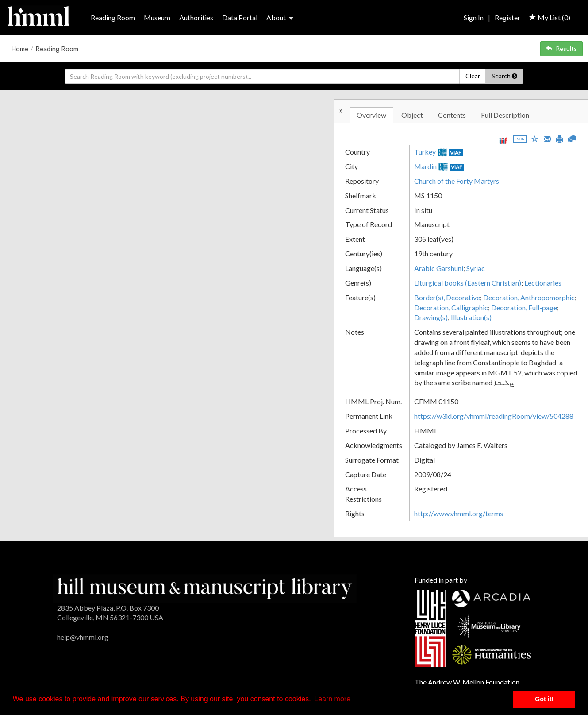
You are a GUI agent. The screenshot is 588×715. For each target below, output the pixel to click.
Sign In (474, 17)
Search (504, 76)
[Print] (560, 138)
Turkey (425, 152)
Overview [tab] (371, 115)
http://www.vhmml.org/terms (459, 513)
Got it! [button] (544, 699)
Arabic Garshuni (439, 268)
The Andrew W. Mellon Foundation (467, 682)
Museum (157, 17)
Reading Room (113, 17)
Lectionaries (543, 283)
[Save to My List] (535, 138)
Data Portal (240, 17)
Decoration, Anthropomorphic (529, 297)
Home (20, 49)
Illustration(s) (471, 317)
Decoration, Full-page (524, 307)
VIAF (456, 153)
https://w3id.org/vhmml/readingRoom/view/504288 (494, 416)
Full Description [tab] (505, 115)
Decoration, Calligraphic (451, 307)
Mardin (425, 166)
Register (507, 17)
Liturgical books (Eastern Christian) (468, 283)
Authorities (196, 17)
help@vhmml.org (83, 637)
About (280, 17)
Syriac (476, 268)
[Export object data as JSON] (520, 141)
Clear (473, 76)
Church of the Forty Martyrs (457, 181)
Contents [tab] (452, 115)
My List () (550, 17)
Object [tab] (412, 115)
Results (561, 48)
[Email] (547, 138)
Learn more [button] (332, 699)
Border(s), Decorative (447, 297)
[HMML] (205, 588)
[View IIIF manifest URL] (503, 141)
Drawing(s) (431, 317)
